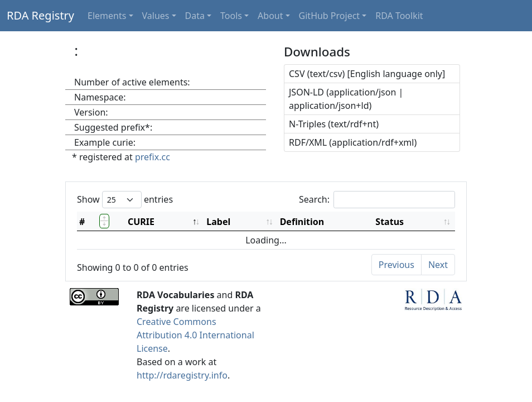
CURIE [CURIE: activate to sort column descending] (141, 222)
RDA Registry (40, 15)
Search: (377, 200)
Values (156, 16)
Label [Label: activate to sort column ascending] (218, 222)
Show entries (125, 200)
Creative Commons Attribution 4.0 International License (195, 335)
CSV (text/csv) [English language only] (367, 74)
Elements (107, 16)
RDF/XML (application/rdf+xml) (353, 142)
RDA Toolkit (399, 16)
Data (195, 16)
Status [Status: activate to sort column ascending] (390, 222)
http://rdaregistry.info (182, 375)
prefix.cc (153, 157)
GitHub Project (330, 16)
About (270, 16)
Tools (231, 16)
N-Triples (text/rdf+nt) (334, 124)
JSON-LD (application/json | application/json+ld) (346, 99)
